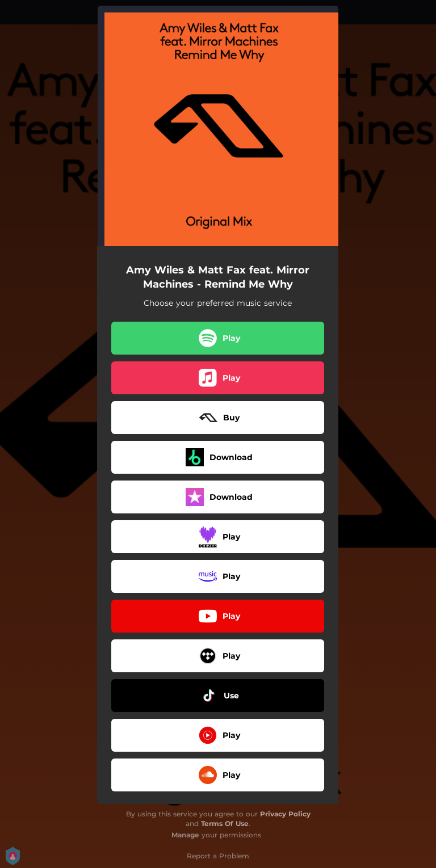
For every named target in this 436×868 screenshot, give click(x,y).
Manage (185, 835)
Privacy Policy (285, 814)
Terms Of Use (225, 823)
